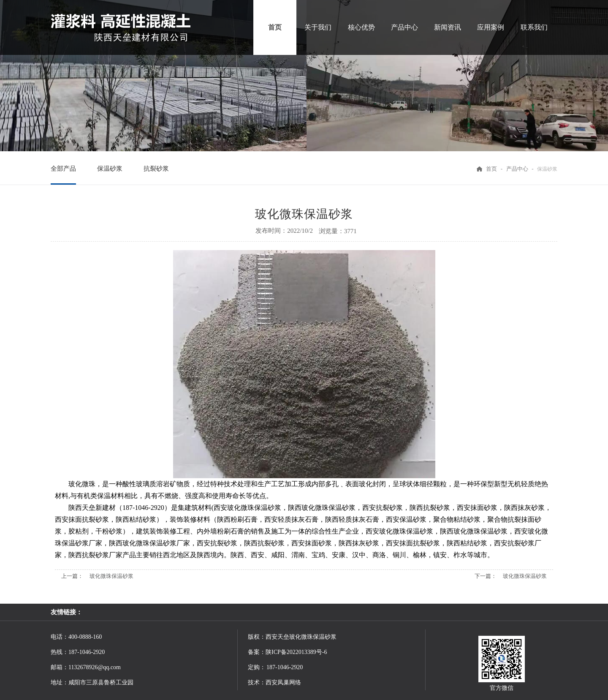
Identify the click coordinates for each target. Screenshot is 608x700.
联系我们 (534, 27)
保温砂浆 (110, 169)
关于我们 (318, 27)
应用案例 (491, 27)
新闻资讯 (448, 27)
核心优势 (361, 27)
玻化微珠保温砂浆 (111, 576)
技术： (257, 682)
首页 (275, 27)
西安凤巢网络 (283, 682)
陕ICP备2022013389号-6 (296, 652)
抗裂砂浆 (156, 169)
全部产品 (63, 169)
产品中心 (404, 27)
